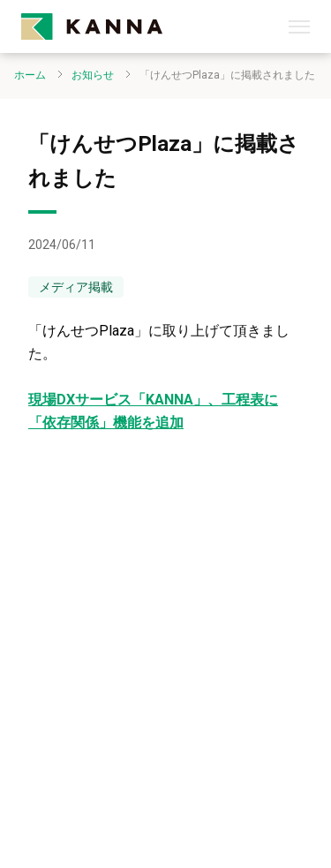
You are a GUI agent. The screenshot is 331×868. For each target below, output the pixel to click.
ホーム (30, 75)
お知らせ (93, 75)
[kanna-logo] (155, 26)
